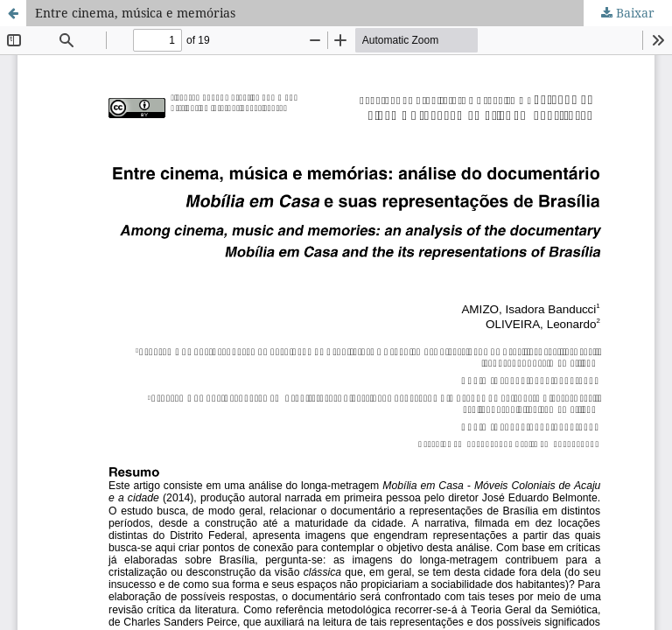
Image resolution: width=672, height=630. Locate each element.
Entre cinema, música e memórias (135, 13)
